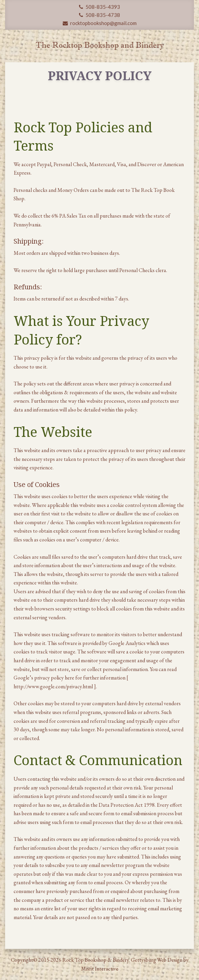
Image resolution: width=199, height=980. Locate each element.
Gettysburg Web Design (157, 960)
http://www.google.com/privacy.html (54, 686)
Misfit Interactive (100, 969)
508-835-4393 (99, 7)
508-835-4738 (99, 15)
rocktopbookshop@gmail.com (100, 23)
